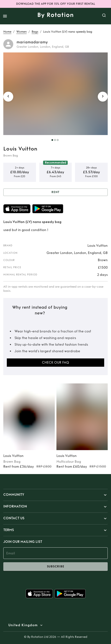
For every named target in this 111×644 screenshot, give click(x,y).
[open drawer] (5, 16)
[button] (55, 495)
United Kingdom (23, 625)
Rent (55, 192)
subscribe (55, 567)
